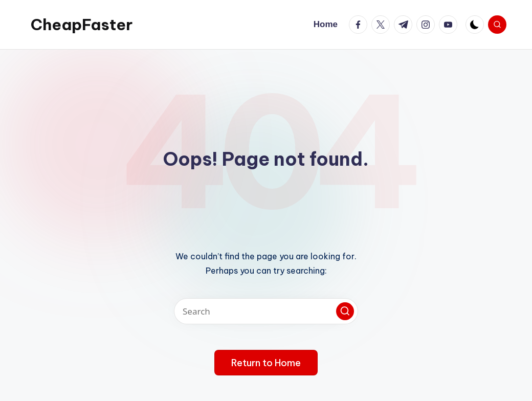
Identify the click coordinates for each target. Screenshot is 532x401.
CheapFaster (82, 25)
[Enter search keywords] (266, 311)
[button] (345, 311)
